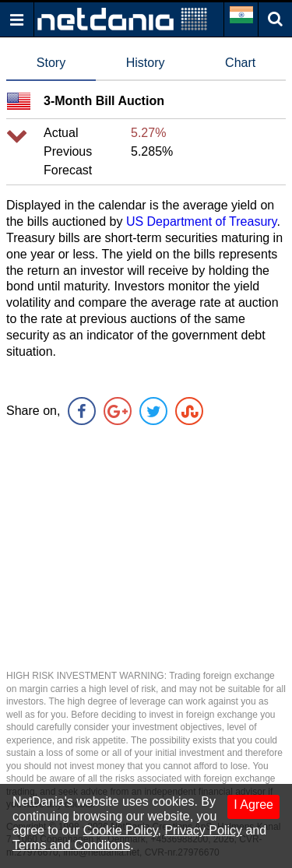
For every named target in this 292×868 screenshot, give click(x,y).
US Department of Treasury (202, 221)
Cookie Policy (121, 830)
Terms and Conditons (71, 845)
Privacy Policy (203, 830)
